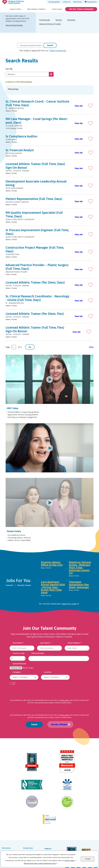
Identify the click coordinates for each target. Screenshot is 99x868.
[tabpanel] (66, 581)
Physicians (71, 25)
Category (17, 673)
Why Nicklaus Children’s (36, 14)
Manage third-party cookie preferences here (41, 863)
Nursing (59, 25)
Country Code (19, 655)
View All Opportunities (14, 30)
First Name (19, 644)
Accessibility (6, 843)
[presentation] (49, 708)
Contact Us (67, 2)
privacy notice (66, 701)
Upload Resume (20, 665)
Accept (88, 859)
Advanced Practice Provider (50, 29)
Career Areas (57, 14)
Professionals (45, 25)
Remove (14, 685)
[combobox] (56, 678)
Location (48, 673)
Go (30, 348)
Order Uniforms (29, 840)
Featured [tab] (10, 587)
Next (91, 348)
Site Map (5, 840)
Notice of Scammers (30, 843)
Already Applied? (54, 2)
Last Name (46, 644)
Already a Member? (58, 726)
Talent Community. (58, 51)
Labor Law (27, 836)
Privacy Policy (28, 833)
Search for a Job (70, 605)
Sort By (9, 69)
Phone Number (38, 655)
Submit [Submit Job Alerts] (34, 726)
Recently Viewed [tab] (25, 587)
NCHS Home (78, 2)
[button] (91, 106)
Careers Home (15, 14)
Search (50, 45)
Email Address (74, 644)
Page (8, 348)
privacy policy (70, 860)
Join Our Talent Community (81, 14)
